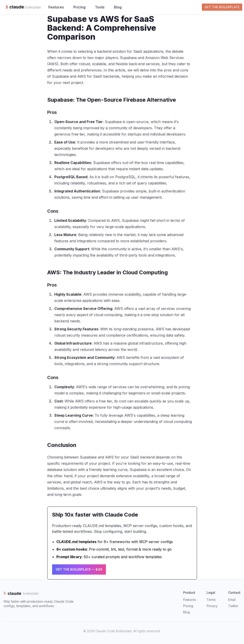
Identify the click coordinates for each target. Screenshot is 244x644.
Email (232, 600)
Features (56, 7)
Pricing (79, 7)
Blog (118, 7)
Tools (100, 7)
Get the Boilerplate (222, 7)
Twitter (233, 606)
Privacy (212, 606)
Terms (211, 600)
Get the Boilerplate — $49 (79, 569)
